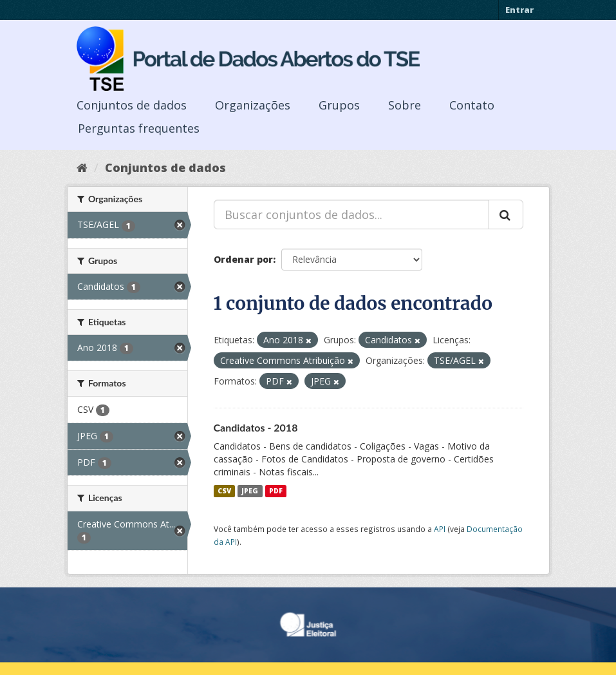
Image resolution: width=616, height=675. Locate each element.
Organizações (253, 105)
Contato (472, 105)
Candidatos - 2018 (256, 427)
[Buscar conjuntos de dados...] (351, 214)
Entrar (519, 10)
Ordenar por (243, 259)
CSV (224, 491)
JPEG (250, 491)
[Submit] (506, 214)
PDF (276, 491)
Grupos (339, 105)
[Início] (82, 167)
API (440, 529)
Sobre (405, 105)
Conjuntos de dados (132, 105)
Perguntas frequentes (139, 128)
